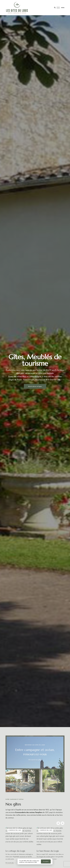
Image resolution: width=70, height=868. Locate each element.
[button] (35, 386)
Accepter (46, 861)
